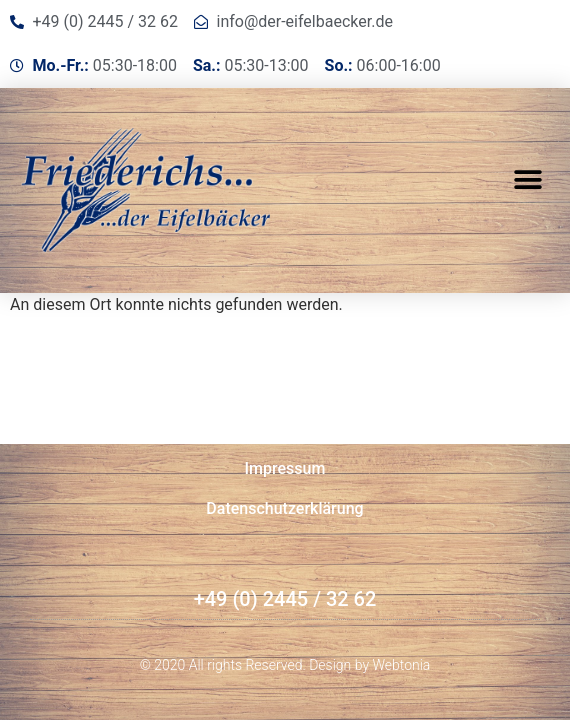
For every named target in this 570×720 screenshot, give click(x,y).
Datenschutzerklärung (284, 508)
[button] (527, 180)
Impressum (285, 468)
